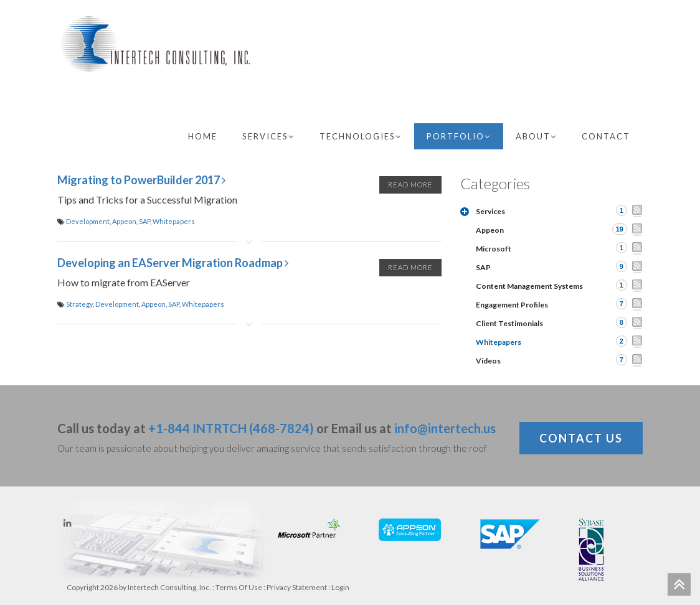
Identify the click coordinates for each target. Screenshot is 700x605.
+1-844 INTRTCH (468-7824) (231, 428)
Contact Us (581, 438)
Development (88, 221)
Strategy (79, 304)
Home (203, 136)
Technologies (361, 136)
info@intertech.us (445, 428)
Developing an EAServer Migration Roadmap (173, 263)
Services (268, 136)
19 (620, 229)
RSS (637, 211)
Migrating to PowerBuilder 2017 (141, 180)
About (536, 136)
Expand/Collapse (465, 212)
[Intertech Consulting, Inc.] (155, 44)
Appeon (124, 221)
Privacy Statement (297, 587)
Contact (606, 136)
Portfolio (459, 136)
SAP (144, 221)
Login (340, 587)
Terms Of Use (239, 587)
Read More (410, 185)
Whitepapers (174, 221)
